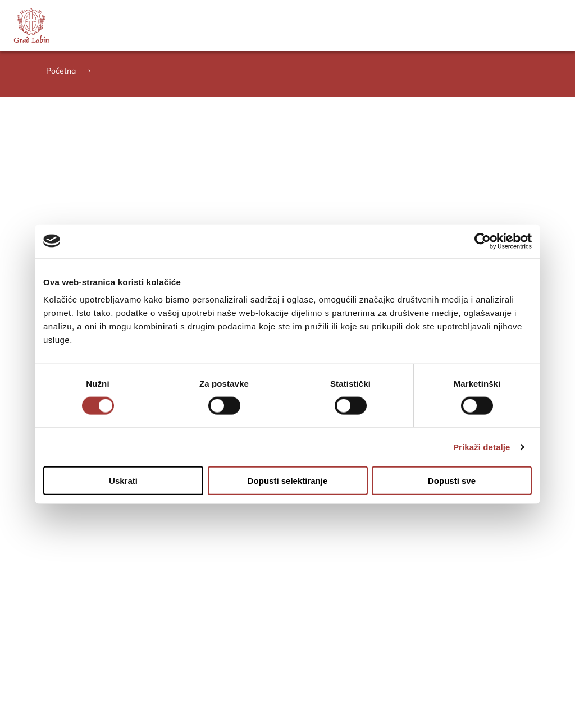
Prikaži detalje (482, 447)
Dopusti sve (452, 481)
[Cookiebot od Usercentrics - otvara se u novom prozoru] (483, 241)
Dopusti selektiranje (288, 481)
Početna (61, 71)
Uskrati (123, 481)
